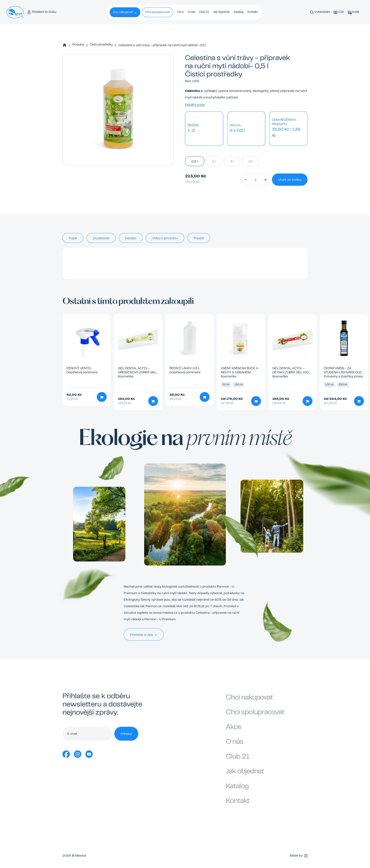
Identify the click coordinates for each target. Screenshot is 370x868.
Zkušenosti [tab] (101, 238)
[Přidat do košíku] (102, 397)
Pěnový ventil (79, 368)
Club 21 (204, 12)
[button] (246, 180)
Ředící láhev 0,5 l (185, 368)
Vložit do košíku (290, 180)
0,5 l (195, 161)
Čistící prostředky (101, 45)
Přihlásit (126, 734)
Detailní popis (195, 105)
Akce (181, 12)
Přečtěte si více (144, 635)
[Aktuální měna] (339, 12)
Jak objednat (221, 12)
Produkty (78, 45)
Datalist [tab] (131, 238)
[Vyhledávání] (320, 12)
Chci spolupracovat (158, 12)
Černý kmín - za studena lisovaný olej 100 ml (343, 372)
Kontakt (253, 12)
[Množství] (256, 180)
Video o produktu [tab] (165, 238)
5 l (232, 161)
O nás (191, 12)
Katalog (239, 12)
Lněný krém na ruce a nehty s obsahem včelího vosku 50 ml (240, 372)
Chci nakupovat (125, 13)
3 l (214, 161)
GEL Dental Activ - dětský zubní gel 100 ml (291, 372)
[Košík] (353, 12)
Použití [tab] (199, 238)
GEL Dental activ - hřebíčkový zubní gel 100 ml (137, 372)
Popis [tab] (73, 238)
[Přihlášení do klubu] (42, 12)
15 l (251, 161)
